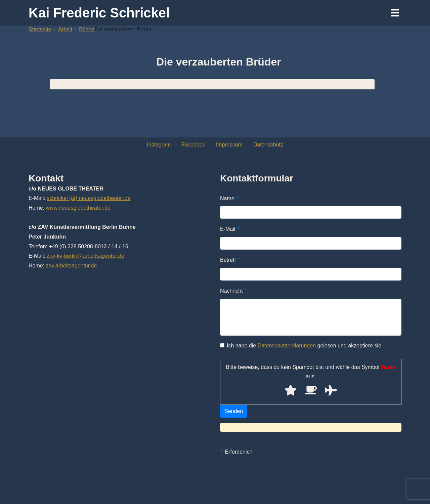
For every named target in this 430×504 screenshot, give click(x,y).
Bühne (87, 29)
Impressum (229, 145)
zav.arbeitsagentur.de (72, 266)
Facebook (193, 145)
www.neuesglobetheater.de (78, 208)
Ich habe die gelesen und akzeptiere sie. (301, 346)
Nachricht (234, 291)
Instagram (159, 145)
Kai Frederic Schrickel (99, 13)
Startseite (40, 29)
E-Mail (230, 229)
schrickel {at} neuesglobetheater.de (89, 198)
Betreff (230, 260)
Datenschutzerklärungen (287, 346)
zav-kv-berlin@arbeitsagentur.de (85, 256)
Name (230, 198)
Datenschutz (268, 145)
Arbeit (65, 29)
